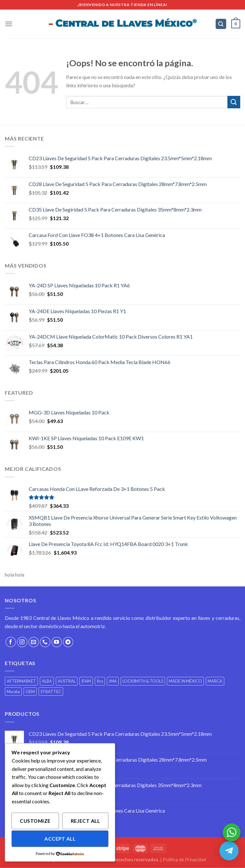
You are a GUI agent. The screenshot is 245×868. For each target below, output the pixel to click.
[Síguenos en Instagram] (22, 642)
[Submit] (234, 102)
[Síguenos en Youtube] (57, 642)
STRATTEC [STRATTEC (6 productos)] (51, 692)
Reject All (85, 821)
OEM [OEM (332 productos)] (30, 692)
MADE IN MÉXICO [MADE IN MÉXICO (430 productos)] (185, 681)
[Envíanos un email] (34, 642)
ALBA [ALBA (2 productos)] (47, 681)
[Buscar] (221, 24)
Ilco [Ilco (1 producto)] (100, 681)
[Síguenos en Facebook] (11, 642)
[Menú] (9, 24)
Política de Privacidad (184, 860)
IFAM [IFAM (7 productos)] (86, 681)
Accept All (60, 839)
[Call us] (45, 642)
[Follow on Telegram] (68, 642)
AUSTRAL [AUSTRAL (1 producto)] (67, 681)
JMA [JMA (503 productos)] (113, 681)
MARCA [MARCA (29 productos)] (215, 681)
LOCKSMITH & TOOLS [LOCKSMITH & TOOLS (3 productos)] (143, 681)
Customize (35, 821)
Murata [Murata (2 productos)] (13, 692)
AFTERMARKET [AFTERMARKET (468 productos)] (21, 681)
